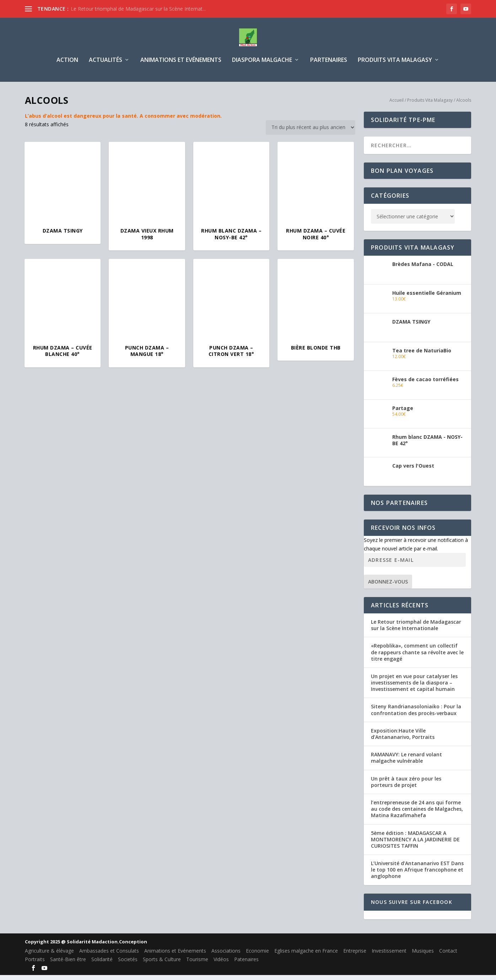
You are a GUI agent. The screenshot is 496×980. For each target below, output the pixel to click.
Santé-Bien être (68, 964)
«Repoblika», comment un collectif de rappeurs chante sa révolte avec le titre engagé (417, 657)
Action (67, 65)
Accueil (397, 105)
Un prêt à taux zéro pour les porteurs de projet (406, 787)
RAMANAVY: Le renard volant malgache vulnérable (406, 763)
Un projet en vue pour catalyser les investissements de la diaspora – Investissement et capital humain (414, 688)
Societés (128, 964)
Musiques (423, 956)
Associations (226, 956)
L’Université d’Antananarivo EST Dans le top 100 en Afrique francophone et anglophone (417, 875)
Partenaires (329, 65)
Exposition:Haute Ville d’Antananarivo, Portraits (403, 739)
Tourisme (197, 964)
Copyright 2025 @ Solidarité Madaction (71, 947)
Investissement (389, 956)
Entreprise (355, 956)
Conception (133, 947)
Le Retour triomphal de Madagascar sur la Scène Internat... (138, 9)
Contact (448, 956)
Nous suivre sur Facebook (412, 907)
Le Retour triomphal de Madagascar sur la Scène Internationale (416, 630)
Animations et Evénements (181, 65)
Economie (257, 956)
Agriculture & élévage (49, 956)
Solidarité (102, 964)
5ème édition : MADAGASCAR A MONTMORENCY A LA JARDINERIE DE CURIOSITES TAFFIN (415, 844)
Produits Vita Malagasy (395, 65)
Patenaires (246, 964)
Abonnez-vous (388, 587)
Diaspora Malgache (262, 65)
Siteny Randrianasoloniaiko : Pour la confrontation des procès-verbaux (416, 715)
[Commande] (311, 132)
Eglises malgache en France (306, 956)
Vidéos (221, 964)
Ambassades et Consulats (109, 956)
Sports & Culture (162, 964)
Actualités (106, 65)
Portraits (35, 964)
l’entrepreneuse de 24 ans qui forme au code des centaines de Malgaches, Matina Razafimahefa (417, 814)
